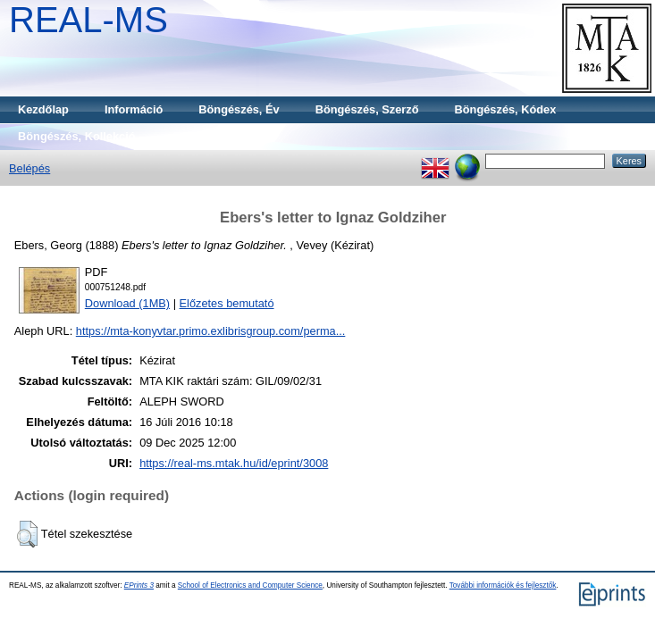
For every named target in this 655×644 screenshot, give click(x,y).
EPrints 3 (139, 585)
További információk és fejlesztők (503, 585)
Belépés (29, 168)
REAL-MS (88, 20)
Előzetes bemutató (227, 303)
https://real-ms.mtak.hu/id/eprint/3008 (234, 463)
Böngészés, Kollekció (77, 136)
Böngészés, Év (239, 109)
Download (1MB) (127, 303)
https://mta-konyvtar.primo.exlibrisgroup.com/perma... (211, 331)
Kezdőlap (43, 109)
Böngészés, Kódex (506, 109)
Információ (134, 109)
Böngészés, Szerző (367, 109)
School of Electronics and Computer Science (250, 585)
